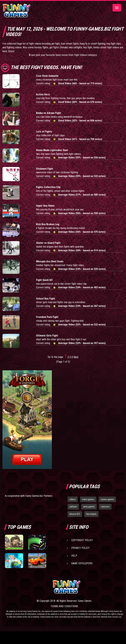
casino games (107, 499)
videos (73, 499)
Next (76, 357)
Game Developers (82, 563)
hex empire (91, 514)
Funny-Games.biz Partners (39, 496)
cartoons (105, 507)
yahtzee (73, 507)
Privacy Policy (80, 548)
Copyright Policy (82, 540)
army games (89, 507)
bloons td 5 (75, 514)
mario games (88, 499)
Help (74, 556)
